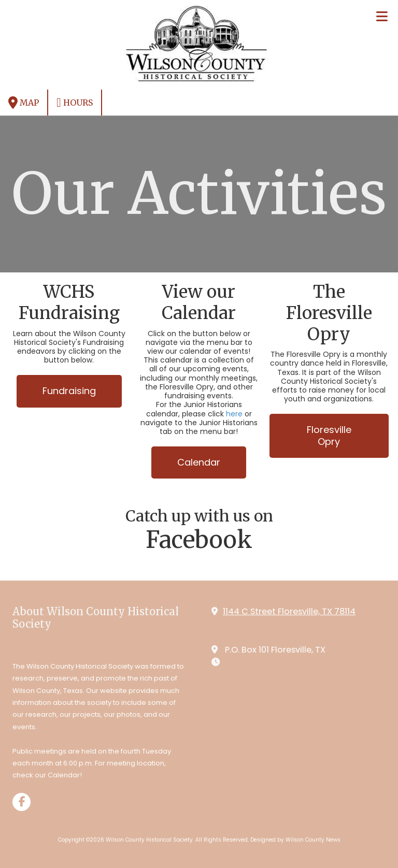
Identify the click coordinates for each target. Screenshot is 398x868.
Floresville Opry (329, 435)
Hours (75, 103)
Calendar (199, 462)
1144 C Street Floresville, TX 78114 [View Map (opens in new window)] (289, 611)
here (234, 414)
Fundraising (69, 391)
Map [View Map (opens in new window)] (24, 103)
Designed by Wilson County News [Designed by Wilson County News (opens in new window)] (295, 840)
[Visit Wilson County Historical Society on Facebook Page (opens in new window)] (22, 802)
